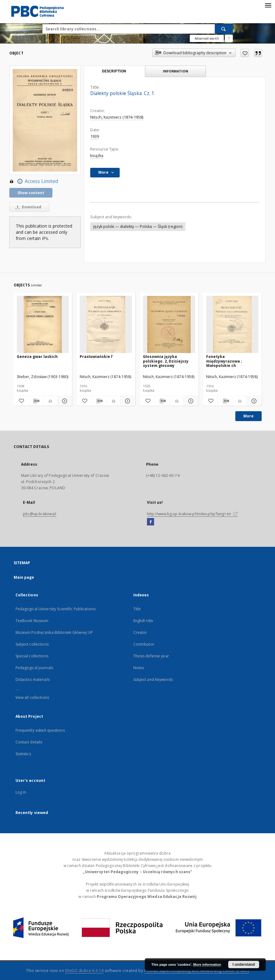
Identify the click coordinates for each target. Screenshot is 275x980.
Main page (24, 577)
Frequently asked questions (40, 730)
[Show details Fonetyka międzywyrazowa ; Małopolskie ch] (253, 401)
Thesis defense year (151, 656)
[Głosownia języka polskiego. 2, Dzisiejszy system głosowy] (169, 325)
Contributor (144, 644)
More (248, 416)
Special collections (32, 656)
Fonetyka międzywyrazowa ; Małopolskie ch (224, 361)
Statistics (23, 754)
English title (143, 621)
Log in (21, 792)
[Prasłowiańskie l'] (106, 325)
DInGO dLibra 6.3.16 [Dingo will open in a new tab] (84, 971)
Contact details (29, 742)
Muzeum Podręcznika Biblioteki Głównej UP (54, 632)
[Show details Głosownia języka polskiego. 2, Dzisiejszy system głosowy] (190, 401)
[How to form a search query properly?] (229, 38)
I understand (244, 965)
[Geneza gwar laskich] (43, 325)
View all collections (32, 697)
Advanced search (207, 38)
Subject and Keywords (153, 679)
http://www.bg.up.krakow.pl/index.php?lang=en (192, 514)
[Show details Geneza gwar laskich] (64, 401)
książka (97, 156)
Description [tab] (114, 71)
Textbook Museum (32, 621)
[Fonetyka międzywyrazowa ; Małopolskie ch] (232, 325)
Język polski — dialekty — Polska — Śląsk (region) (138, 226)
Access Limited (34, 181)
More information (207, 965)
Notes (139, 668)
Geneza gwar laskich (37, 357)
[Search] (224, 29)
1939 (95, 136)
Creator (140, 632)
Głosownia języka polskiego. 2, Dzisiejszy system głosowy (166, 361)
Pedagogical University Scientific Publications (56, 609)
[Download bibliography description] (36, 401)
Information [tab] (175, 71)
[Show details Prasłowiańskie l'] (127, 401)
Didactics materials (33, 679)
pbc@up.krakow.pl (40, 514)
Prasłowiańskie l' (96, 357)
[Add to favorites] (245, 53)
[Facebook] (151, 522)
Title (137, 609)
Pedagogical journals (34, 668)
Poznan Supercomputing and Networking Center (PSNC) (197, 971)
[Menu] (268, 5)
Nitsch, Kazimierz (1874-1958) (117, 117)
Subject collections (32, 644)
